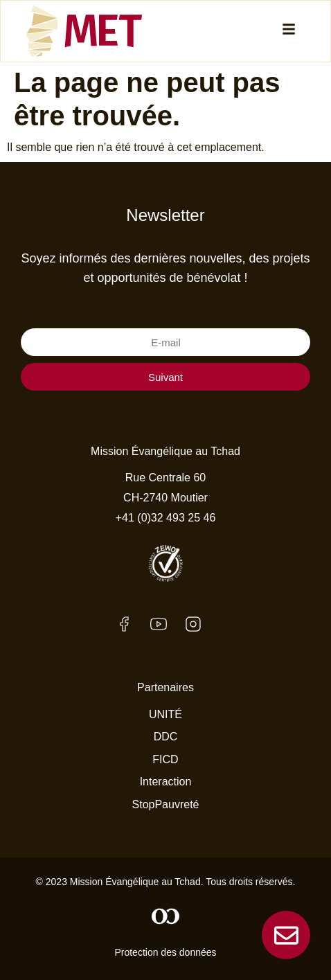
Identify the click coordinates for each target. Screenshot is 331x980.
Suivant (165, 377)
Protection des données (165, 952)
